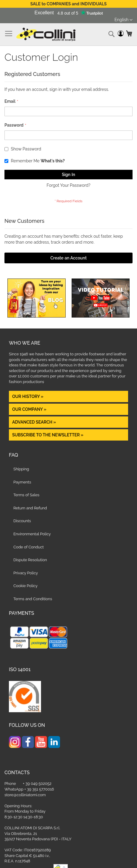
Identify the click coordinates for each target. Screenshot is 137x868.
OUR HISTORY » (28, 396)
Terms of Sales (26, 495)
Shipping (21, 469)
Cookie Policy (25, 586)
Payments (22, 482)
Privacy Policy (26, 573)
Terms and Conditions (33, 599)
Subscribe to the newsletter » (48, 435)
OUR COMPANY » (30, 409)
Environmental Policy (32, 534)
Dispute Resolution (30, 560)
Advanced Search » (35, 422)
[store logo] (46, 34)
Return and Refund (30, 508)
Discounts (22, 521)
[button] (123, 20)
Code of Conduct (29, 547)
